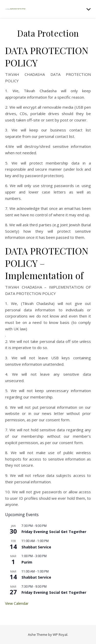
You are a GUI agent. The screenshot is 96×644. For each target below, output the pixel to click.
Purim (27, 562)
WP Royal (60, 635)
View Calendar (17, 603)
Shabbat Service (36, 547)
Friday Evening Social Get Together (54, 532)
